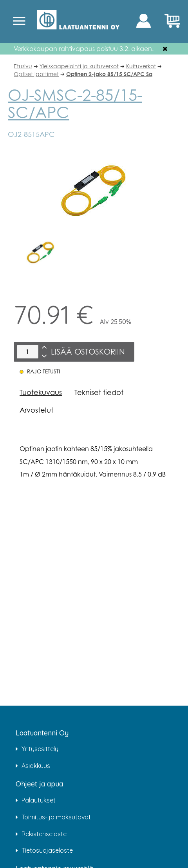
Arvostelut (36, 410)
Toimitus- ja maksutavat (56, 817)
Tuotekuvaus (41, 392)
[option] (41, 253)
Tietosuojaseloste (47, 850)
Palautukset (39, 800)
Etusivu (23, 66)
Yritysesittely (40, 749)
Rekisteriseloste (44, 834)
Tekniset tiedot (99, 392)
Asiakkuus (36, 766)
